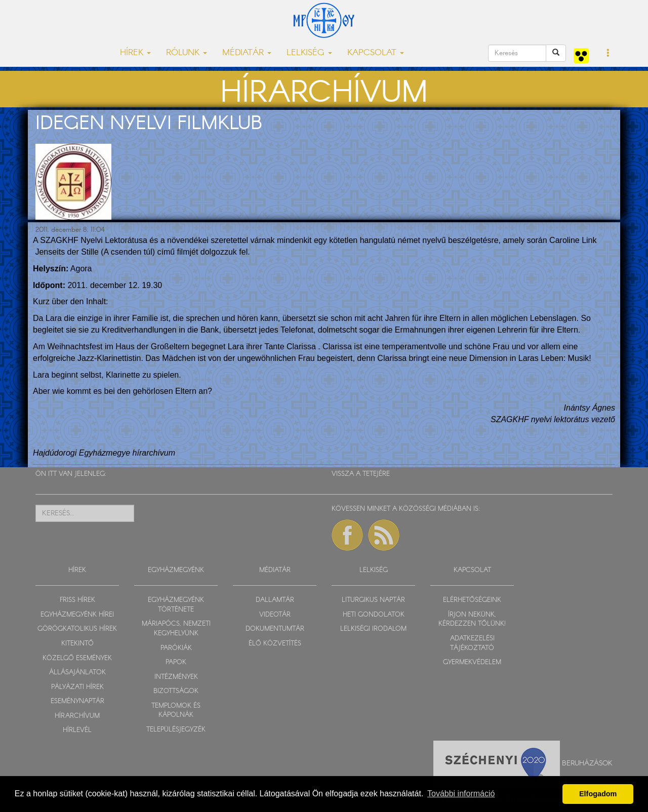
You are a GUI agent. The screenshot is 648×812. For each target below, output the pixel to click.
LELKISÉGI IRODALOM (373, 629)
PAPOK (176, 662)
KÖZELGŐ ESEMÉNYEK (77, 658)
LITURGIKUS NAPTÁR (373, 600)
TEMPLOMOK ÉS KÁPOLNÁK (176, 711)
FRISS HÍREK (77, 600)
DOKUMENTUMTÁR (275, 629)
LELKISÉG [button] (309, 53)
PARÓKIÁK (176, 648)
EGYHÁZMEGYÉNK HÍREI (77, 615)
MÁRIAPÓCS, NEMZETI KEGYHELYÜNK (176, 629)
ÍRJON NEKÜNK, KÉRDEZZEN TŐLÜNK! (472, 620)
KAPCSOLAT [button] (376, 53)
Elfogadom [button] (598, 794)
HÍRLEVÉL (77, 730)
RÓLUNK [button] (187, 53)
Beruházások (587, 763)
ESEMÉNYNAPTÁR (77, 701)
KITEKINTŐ (77, 644)
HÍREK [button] (135, 53)
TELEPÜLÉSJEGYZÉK (176, 730)
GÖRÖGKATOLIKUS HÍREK (77, 629)
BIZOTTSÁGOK (176, 691)
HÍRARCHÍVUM (77, 716)
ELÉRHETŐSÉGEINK (472, 600)
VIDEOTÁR (275, 615)
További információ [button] (461, 794)
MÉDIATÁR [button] (247, 53)
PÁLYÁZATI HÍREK (77, 687)
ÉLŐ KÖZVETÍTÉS (275, 644)
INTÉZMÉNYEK (176, 677)
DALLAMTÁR (275, 600)
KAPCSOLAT (472, 570)
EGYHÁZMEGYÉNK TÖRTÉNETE (176, 605)
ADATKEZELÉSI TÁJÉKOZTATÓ (472, 643)
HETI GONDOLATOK (374, 615)
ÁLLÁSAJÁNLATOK (77, 673)
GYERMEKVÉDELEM (472, 662)
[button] (608, 54)
